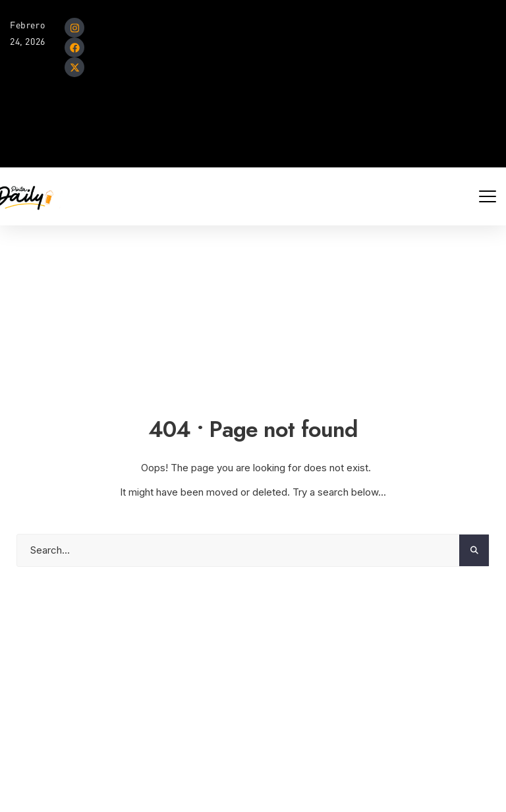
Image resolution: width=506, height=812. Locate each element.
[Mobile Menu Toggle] (488, 196)
